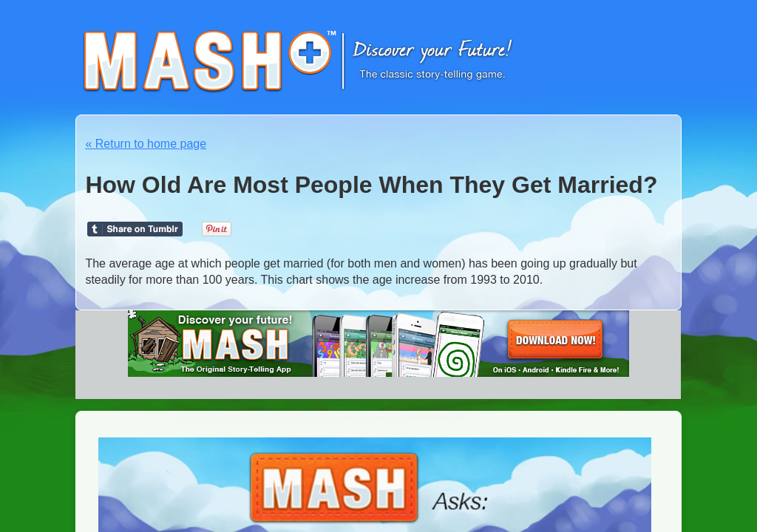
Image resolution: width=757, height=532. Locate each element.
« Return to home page (146, 144)
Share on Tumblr (135, 229)
